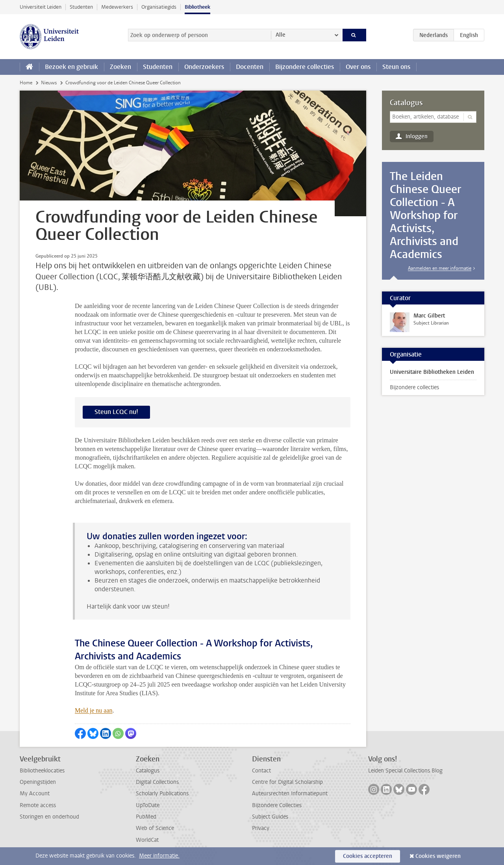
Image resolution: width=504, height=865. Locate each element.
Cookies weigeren (438, 856)
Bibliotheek (197, 7)
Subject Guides (270, 817)
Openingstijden (38, 782)
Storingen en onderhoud (49, 817)
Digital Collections (157, 782)
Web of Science (155, 828)
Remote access (38, 805)
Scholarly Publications (162, 794)
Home (26, 83)
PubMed (146, 817)
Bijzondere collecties (305, 67)
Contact (261, 771)
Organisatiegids (159, 7)
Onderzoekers (204, 67)
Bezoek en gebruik (71, 67)
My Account (35, 794)
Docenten (250, 67)
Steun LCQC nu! (116, 412)
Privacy (261, 828)
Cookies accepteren (368, 856)
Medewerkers (117, 7)
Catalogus (406, 103)
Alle (281, 35)
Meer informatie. (159, 856)
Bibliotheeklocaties (42, 771)
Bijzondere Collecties (277, 805)
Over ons (358, 67)
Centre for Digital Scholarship (287, 782)
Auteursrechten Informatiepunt (290, 794)
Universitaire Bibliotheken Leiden (432, 372)
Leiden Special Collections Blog (405, 771)
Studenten (81, 7)
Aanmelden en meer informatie (440, 268)
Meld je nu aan (94, 710)
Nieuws (49, 83)
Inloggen (417, 136)
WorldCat (147, 840)
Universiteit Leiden (41, 7)
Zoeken (120, 67)
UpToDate (148, 805)
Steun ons (396, 67)
